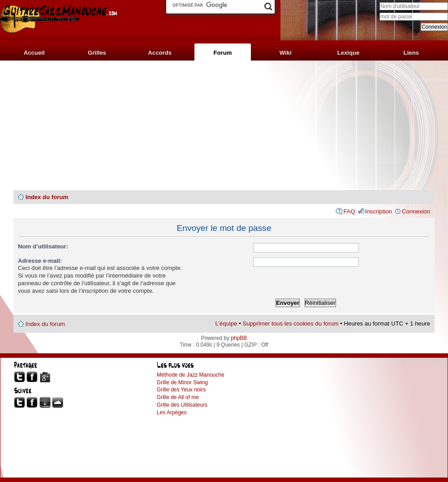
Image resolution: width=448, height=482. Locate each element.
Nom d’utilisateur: (43, 246)
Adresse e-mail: (40, 261)
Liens (411, 53)
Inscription (379, 211)
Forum (222, 53)
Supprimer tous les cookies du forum (291, 324)
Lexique (349, 53)
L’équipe (226, 324)
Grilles (97, 53)
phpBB (239, 338)
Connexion (416, 211)
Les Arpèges (172, 413)
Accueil (34, 53)
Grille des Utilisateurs (182, 405)
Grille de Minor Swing (182, 382)
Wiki (286, 53)
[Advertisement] (224, 126)
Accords (160, 53)
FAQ (349, 211)
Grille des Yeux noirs (181, 390)
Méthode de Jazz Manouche (191, 375)
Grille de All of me (178, 397)
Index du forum (47, 197)
